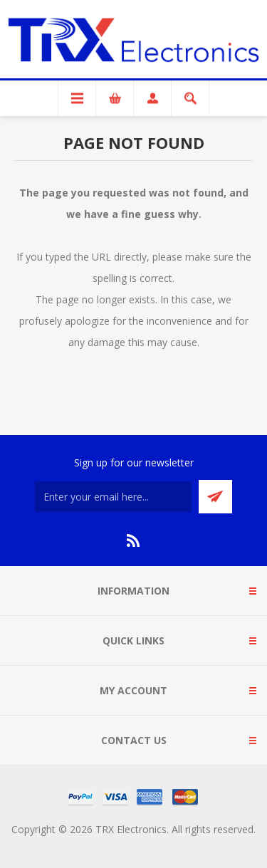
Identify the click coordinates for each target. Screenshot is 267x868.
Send (215, 497)
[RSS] (134, 540)
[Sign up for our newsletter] (113, 497)
